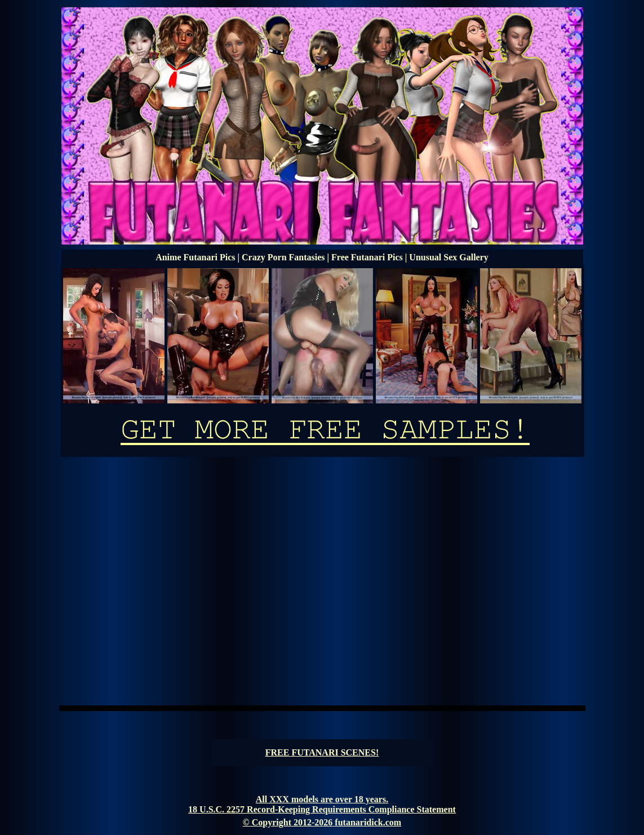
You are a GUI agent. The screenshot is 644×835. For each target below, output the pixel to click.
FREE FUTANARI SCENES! (322, 752)
